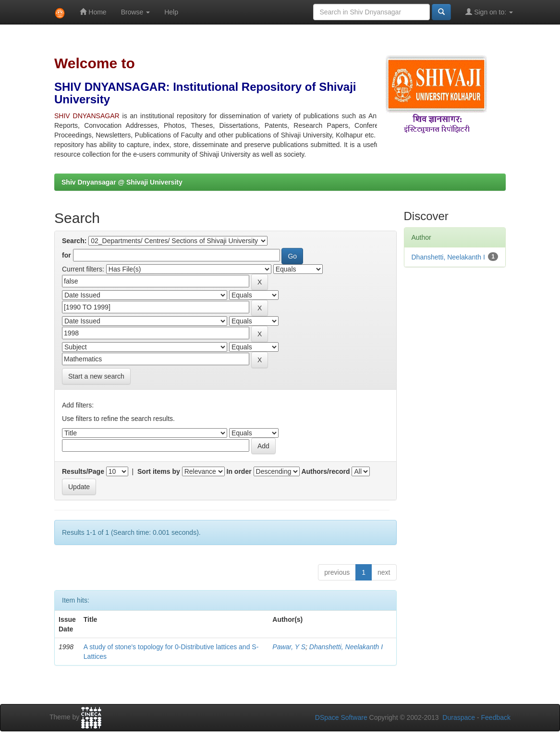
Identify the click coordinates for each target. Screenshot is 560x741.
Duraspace (459, 717)
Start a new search (96, 376)
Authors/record (325, 471)
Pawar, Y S (289, 647)
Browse (136, 12)
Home (93, 12)
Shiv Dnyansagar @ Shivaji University (122, 182)
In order (239, 471)
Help (171, 12)
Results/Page (83, 471)
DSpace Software (341, 717)
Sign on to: (489, 12)
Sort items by (159, 471)
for (67, 255)
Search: (74, 241)
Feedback (496, 717)
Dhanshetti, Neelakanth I (346, 647)
